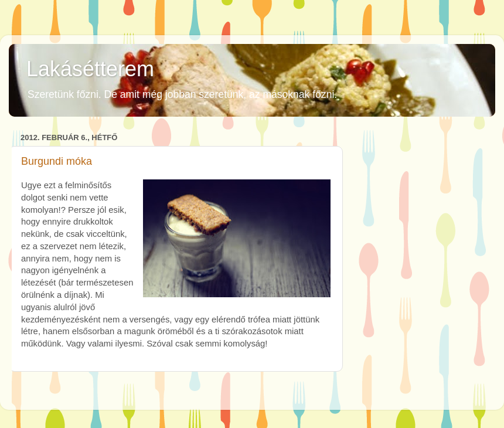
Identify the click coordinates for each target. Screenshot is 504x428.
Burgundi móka (57, 161)
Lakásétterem (90, 69)
